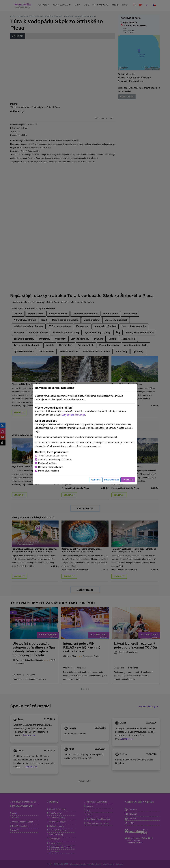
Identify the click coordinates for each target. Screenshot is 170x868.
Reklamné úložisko (47, 463)
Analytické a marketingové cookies (55, 460)
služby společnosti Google (73, 415)
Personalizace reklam (49, 471)
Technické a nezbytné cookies (53, 456)
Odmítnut (96, 480)
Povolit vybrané (112, 480)
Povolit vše (128, 480)
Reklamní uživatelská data (51, 467)
